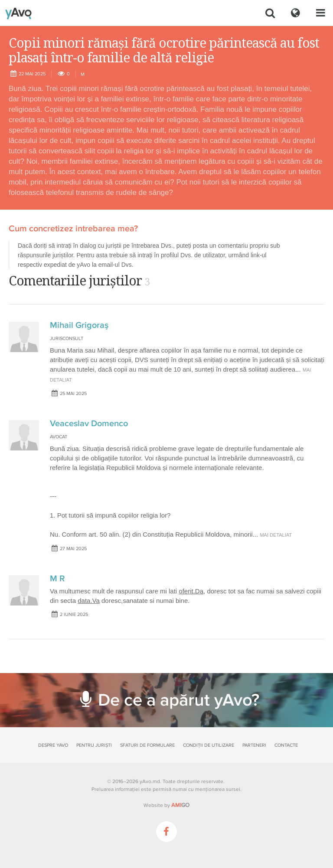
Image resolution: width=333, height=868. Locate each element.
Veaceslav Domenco (89, 424)
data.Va (89, 601)
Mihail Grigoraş (79, 325)
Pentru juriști (94, 745)
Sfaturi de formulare (147, 745)
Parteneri (254, 745)
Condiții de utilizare (209, 745)
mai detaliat (276, 535)
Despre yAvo (53, 745)
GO (180, 805)
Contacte (286, 745)
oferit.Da (191, 591)
